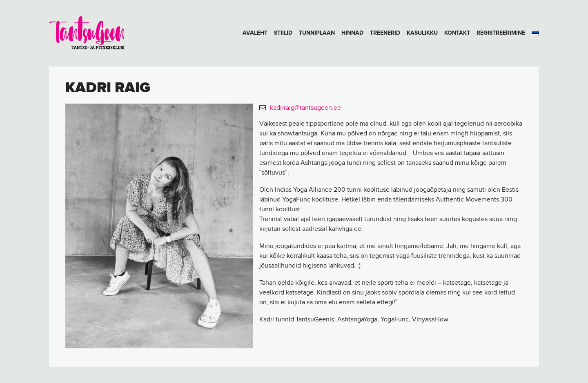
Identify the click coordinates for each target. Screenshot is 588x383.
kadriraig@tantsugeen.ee (305, 108)
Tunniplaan (317, 33)
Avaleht (255, 33)
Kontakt (457, 33)
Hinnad (352, 33)
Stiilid (283, 33)
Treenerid (385, 33)
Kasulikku (422, 33)
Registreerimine (501, 33)
